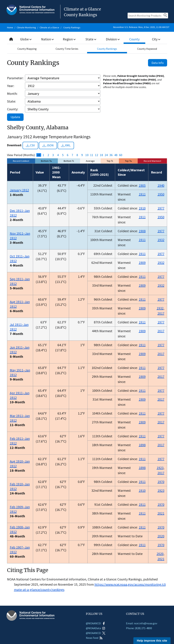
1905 (142, 185)
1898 (142, 445)
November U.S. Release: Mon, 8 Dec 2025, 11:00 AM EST (141, 27)
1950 (161, 194)
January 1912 (19, 190)
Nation (48, 39)
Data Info (158, 63)
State (91, 39)
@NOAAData (96, 628)
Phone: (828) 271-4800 (139, 628)
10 (87, 155)
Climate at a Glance (49, 27)
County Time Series (67, 49)
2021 (161, 513)
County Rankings (72, 27)
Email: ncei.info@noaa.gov (142, 623)
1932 (161, 240)
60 (121, 155)
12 (97, 155)
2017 (161, 313)
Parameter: (15, 78)
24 (106, 155)
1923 (160, 468)
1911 (142, 194)
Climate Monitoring (26, 27)
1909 (142, 263)
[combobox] (87, 39)
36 (111, 155)
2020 (161, 536)
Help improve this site (152, 641)
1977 (161, 208)
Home (10, 27)
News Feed (94, 638)
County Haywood (147, 49)
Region (69, 39)
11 (92, 155)
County (134, 39)
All (39, 155)
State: (11, 101)
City (156, 39)
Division (113, 39)
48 (116, 155)
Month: (12, 93)
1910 (142, 208)
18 (101, 155)
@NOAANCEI (96, 623)
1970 (161, 482)
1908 (142, 231)
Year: (11, 86)
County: (13, 109)
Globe (26, 39)
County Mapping (27, 49)
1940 (161, 185)
